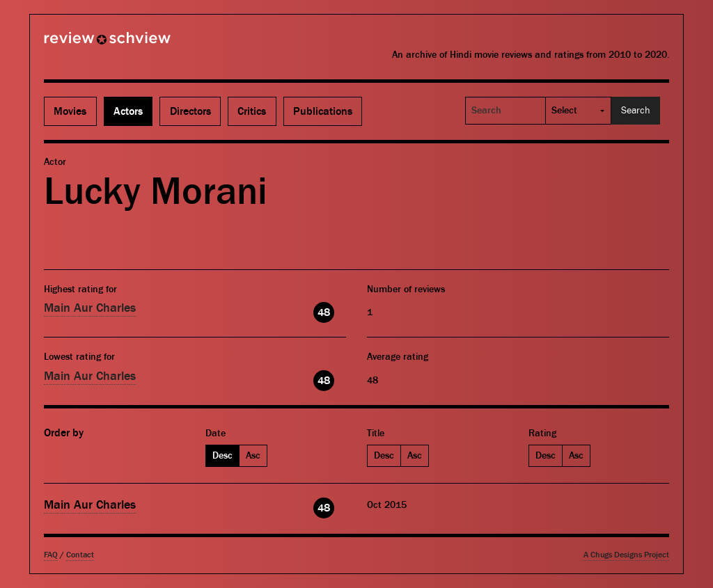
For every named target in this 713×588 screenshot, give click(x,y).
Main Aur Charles (90, 308)
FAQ (51, 555)
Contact (80, 555)
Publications (323, 111)
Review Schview (84, 44)
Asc (253, 456)
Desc (222, 456)
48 (324, 312)
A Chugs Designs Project (626, 555)
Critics (252, 111)
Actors (128, 111)
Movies (70, 111)
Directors (190, 111)
